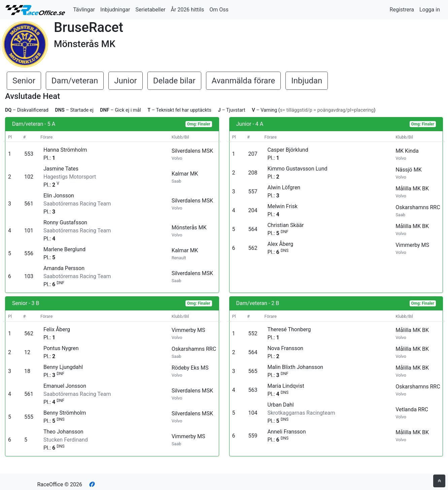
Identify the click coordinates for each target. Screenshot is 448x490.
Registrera (402, 10)
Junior (125, 81)
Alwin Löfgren (284, 187)
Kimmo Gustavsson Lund (297, 169)
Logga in (430, 10)
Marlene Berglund (64, 249)
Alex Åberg (280, 244)
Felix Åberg (57, 329)
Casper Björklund (288, 150)
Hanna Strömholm (65, 150)
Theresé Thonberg (289, 329)
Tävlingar (84, 10)
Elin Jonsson (59, 196)
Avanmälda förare (244, 81)
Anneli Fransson (286, 432)
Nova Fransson (285, 348)
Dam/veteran (75, 81)
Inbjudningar (115, 10)
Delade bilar (174, 81)
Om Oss (219, 10)
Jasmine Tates (61, 169)
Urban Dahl (280, 405)
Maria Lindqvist (286, 386)
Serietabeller (150, 10)
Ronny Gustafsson (65, 222)
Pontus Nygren (61, 348)
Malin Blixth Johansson (295, 367)
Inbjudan (307, 81)
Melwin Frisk (282, 206)
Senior (24, 81)
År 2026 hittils (187, 10)
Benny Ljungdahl (63, 367)
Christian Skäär (285, 225)
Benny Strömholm (65, 413)
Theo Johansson (63, 432)
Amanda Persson (64, 268)
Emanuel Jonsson (65, 386)
